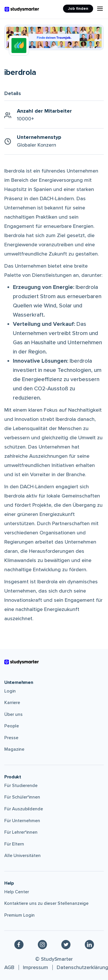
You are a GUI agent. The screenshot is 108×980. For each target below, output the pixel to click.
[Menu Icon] (100, 9)
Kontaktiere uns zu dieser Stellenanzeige (46, 903)
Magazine (14, 749)
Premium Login (19, 915)
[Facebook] (19, 944)
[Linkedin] (89, 944)
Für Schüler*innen (22, 797)
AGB (9, 967)
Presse (11, 738)
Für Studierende (21, 786)
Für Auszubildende (24, 809)
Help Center (17, 892)
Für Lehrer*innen (21, 832)
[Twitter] (66, 944)
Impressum (36, 967)
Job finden (78, 8)
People (12, 726)
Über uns (13, 714)
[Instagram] (42, 944)
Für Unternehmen (22, 821)
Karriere (12, 703)
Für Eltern (14, 844)
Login (10, 691)
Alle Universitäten (22, 856)
